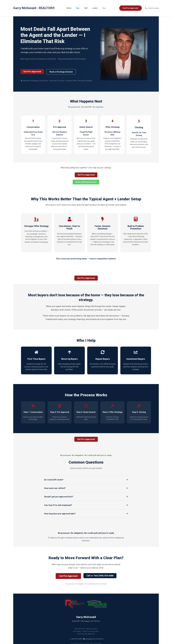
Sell (86, 6)
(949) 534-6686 (152, 6)
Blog (102, 6)
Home (71, 6)
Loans (94, 6)
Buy (79, 6)
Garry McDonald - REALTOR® (34, 6)
